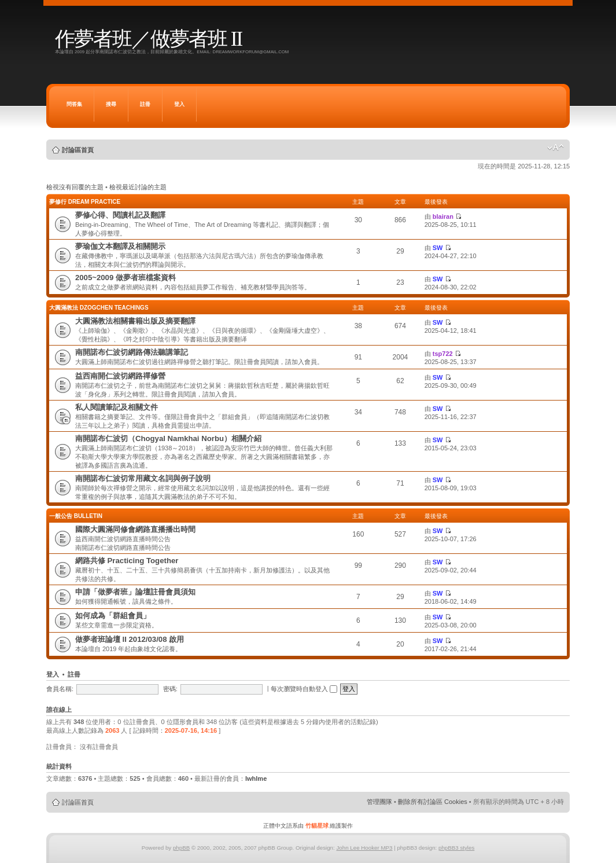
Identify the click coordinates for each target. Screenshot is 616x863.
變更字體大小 (556, 148)
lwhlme (256, 778)
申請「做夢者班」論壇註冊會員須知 (135, 592)
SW (438, 248)
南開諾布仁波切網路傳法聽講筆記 (132, 352)
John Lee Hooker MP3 (364, 848)
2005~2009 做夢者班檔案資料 (126, 278)
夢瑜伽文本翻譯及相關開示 (120, 246)
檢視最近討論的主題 (138, 187)
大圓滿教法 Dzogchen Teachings (99, 308)
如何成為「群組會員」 (113, 616)
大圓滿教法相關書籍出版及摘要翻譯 (135, 321)
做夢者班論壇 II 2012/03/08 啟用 (130, 639)
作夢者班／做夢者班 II (148, 39)
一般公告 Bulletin (76, 516)
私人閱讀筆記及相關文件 (117, 407)
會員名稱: (60, 689)
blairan (443, 216)
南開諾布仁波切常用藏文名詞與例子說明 (143, 478)
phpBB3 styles (456, 848)
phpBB (181, 848)
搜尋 (111, 104)
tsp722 (443, 354)
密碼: (170, 689)
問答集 (74, 104)
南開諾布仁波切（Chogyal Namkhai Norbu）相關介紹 (168, 438)
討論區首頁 (78, 150)
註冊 (145, 104)
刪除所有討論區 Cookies (433, 802)
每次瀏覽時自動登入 (304, 689)
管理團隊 (379, 802)
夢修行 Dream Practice (85, 202)
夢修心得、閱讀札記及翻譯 (120, 215)
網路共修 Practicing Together (127, 561)
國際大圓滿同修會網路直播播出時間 (135, 529)
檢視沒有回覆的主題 (75, 187)
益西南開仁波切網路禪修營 (120, 376)
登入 (179, 104)
